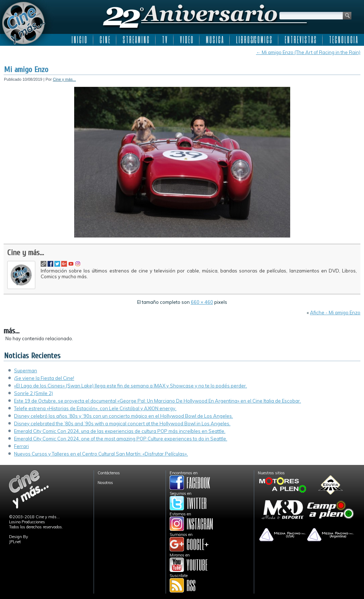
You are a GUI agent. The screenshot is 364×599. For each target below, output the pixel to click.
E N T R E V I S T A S (300, 40)
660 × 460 (202, 302)
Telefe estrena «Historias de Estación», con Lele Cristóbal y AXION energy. (95, 408)
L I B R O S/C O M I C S (254, 40)
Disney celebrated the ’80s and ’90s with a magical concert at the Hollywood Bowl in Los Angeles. (122, 423)
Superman (26, 371)
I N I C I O (79, 40)
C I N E (105, 40)
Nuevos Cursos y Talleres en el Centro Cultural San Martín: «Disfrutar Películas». (101, 454)
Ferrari (21, 446)
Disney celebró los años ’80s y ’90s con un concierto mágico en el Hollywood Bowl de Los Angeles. (123, 416)
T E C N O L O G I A (343, 40)
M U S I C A (215, 40)
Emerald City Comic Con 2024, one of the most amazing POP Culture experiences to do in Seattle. (121, 439)
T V (165, 40)
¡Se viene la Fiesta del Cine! (44, 378)
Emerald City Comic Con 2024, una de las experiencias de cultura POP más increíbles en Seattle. (120, 431)
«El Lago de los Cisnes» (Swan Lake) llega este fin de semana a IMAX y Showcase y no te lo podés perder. (131, 386)
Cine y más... (64, 79)
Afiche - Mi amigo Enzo (335, 312)
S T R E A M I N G (136, 40)
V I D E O (187, 40)
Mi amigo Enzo (26, 70)
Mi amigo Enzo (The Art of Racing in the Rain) (308, 52)
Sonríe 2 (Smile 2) (33, 393)
